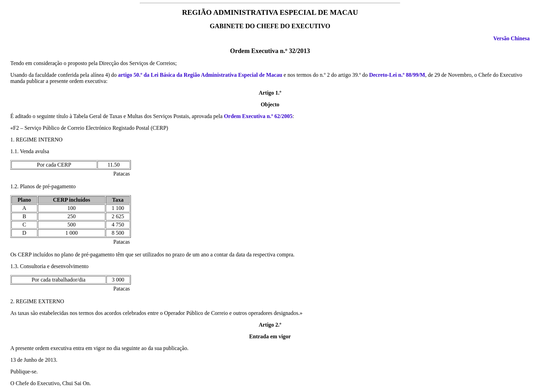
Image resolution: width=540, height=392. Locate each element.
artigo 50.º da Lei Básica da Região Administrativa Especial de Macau (200, 75)
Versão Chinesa (511, 38)
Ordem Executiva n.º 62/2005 (258, 116)
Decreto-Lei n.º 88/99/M (397, 75)
